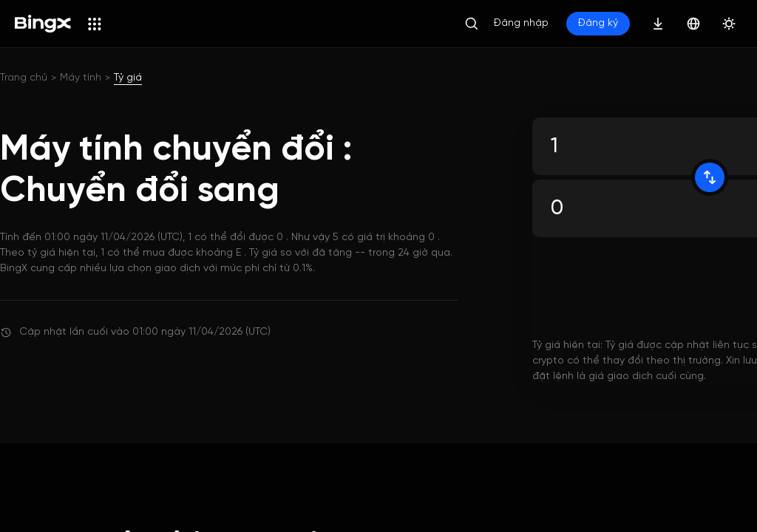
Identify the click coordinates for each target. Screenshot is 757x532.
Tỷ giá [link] (128, 78)
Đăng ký (598, 23)
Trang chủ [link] (24, 78)
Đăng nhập (521, 23)
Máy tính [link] (81, 78)
